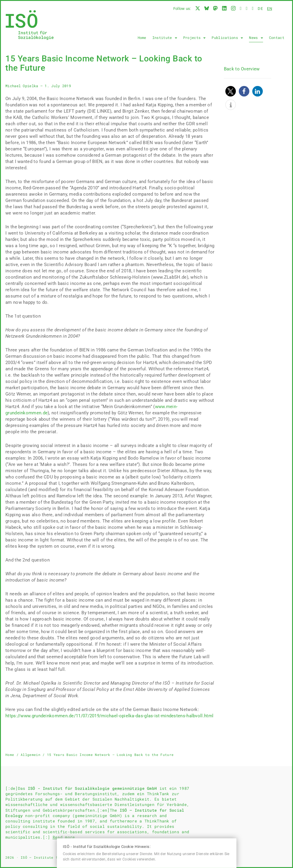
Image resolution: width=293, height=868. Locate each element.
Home (142, 37)
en (270, 9)
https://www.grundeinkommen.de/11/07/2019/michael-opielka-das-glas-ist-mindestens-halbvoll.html (109, 716)
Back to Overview (242, 69)
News (256, 37)
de (260, 9)
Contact (277, 37)
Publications (227, 37)
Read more (64, 837)
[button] (231, 91)
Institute (165, 37)
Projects (195, 37)
